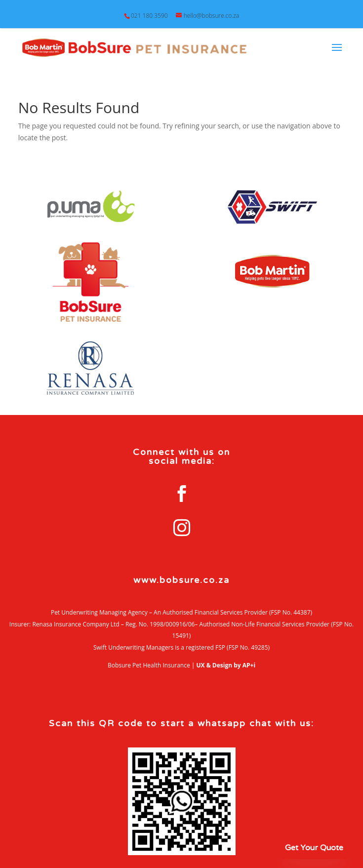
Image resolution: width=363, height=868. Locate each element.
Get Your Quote (314, 848)
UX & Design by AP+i (226, 665)
